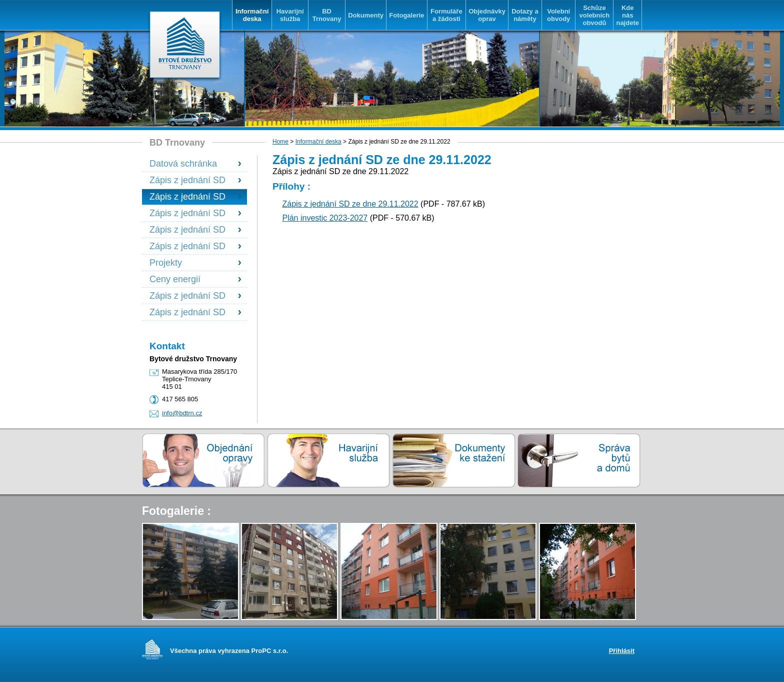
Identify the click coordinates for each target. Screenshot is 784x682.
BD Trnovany (327, 15)
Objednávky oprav (487, 15)
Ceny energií (175, 279)
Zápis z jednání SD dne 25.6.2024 (187, 230)
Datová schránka (183, 164)
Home (280, 142)
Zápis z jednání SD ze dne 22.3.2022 (187, 180)
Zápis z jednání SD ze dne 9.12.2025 (187, 312)
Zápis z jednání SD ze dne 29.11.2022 (187, 197)
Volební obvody (558, 15)
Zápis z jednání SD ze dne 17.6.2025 (187, 296)
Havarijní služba (290, 15)
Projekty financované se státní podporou (181, 263)
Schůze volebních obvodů (595, 15)
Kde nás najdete (627, 15)
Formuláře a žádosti (446, 15)
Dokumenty (366, 15)
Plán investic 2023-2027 (325, 218)
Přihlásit (622, 651)
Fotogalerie (406, 15)
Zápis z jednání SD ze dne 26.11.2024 (187, 246)
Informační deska (252, 15)
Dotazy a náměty (525, 15)
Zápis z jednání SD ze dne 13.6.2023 (187, 213)
